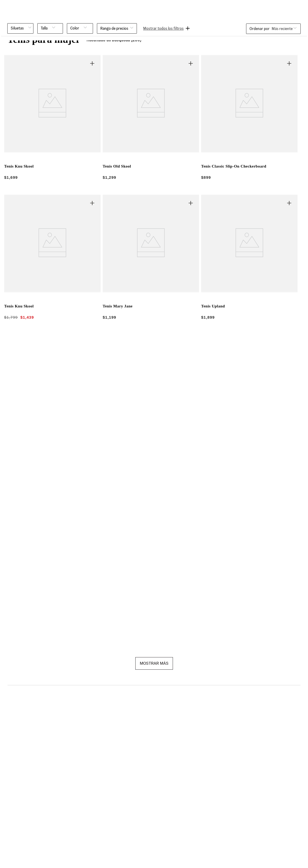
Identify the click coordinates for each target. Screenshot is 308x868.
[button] (20, 28)
